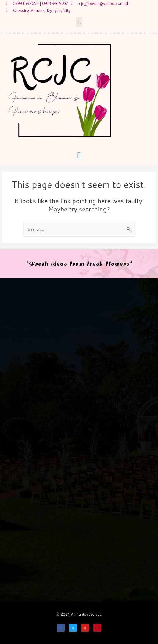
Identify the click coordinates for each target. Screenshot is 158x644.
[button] (79, 22)
